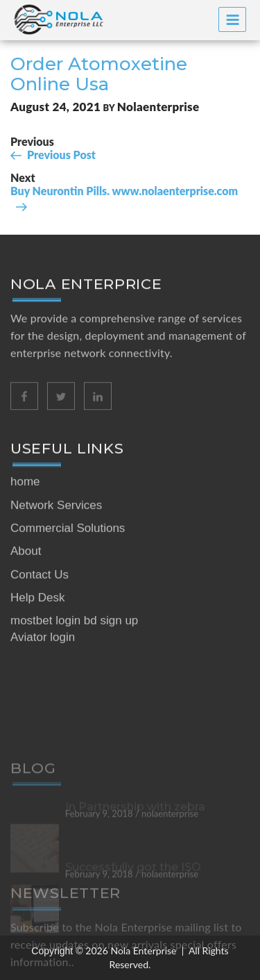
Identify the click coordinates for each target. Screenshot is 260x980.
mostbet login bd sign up (74, 694)
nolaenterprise (158, 107)
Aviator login (43, 710)
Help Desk (37, 670)
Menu (233, 20)
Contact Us (40, 647)
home (25, 555)
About (26, 624)
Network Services (56, 578)
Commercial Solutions (68, 601)
